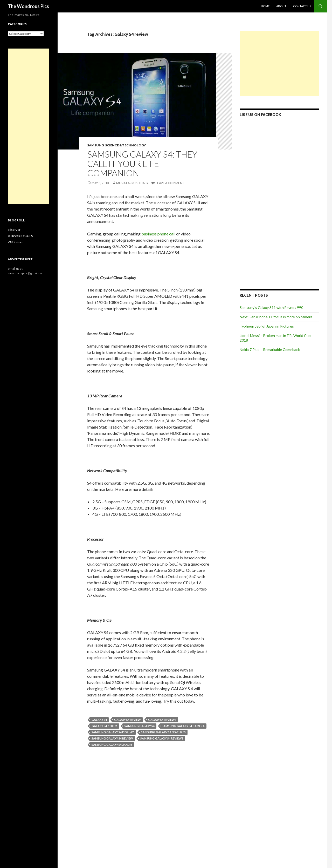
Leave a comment (170, 183)
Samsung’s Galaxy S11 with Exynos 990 (271, 307)
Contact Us (302, 6)
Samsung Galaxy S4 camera (183, 726)
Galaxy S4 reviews (162, 720)
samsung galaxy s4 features (163, 732)
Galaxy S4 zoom (104, 726)
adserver (14, 230)
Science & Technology (125, 145)
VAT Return (16, 242)
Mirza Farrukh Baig (132, 183)
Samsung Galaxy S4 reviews (162, 738)
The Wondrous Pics (28, 6)
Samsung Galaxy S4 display (113, 732)
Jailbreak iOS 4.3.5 (20, 236)
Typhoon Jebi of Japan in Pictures (267, 326)
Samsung (95, 145)
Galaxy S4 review (127, 720)
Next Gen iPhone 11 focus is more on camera (276, 317)
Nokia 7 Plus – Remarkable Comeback (270, 350)
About (281, 6)
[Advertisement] (279, 64)
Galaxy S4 (99, 720)
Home (265, 6)
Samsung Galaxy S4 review (112, 738)
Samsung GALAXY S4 (140, 726)
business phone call (158, 234)
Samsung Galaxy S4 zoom (112, 745)
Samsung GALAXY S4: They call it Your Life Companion (142, 164)
